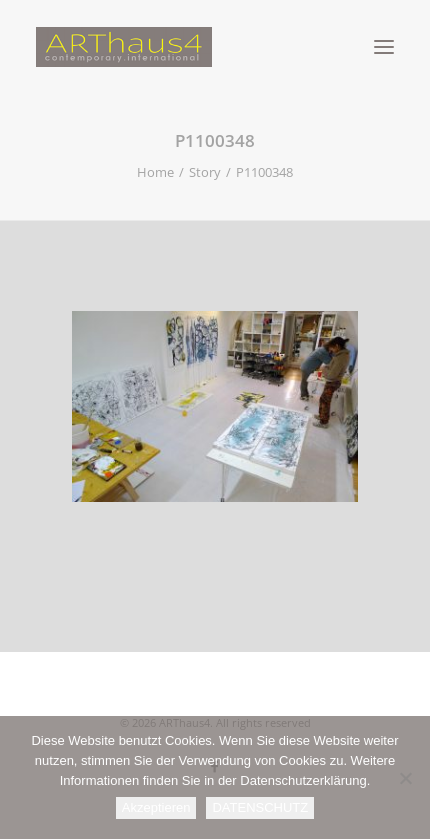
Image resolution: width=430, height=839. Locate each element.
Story (205, 172)
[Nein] (405, 778)
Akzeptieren (156, 807)
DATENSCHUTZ (260, 807)
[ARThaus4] (215, 47)
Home (155, 172)
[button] (384, 47)
